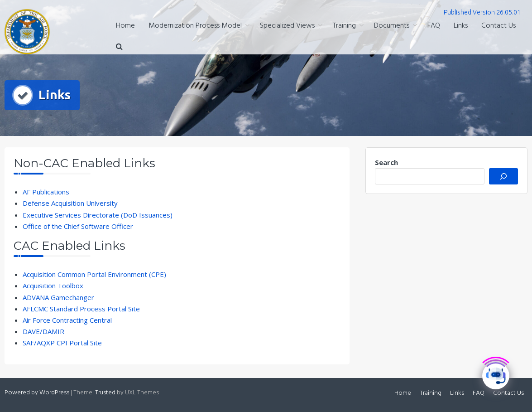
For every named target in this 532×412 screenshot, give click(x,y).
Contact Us (498, 26)
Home (125, 26)
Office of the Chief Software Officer (78, 226)
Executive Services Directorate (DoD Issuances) (98, 215)
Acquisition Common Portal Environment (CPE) (94, 274)
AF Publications (46, 192)
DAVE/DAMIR (43, 331)
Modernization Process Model (195, 26)
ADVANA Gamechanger (58, 297)
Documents (392, 26)
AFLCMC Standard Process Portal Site (81, 309)
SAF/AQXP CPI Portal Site (62, 343)
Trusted (105, 393)
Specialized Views (287, 26)
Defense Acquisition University (70, 203)
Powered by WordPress (37, 393)
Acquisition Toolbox (53, 286)
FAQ (434, 26)
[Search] (503, 176)
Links (461, 26)
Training (344, 26)
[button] (119, 47)
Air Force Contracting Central (67, 320)
